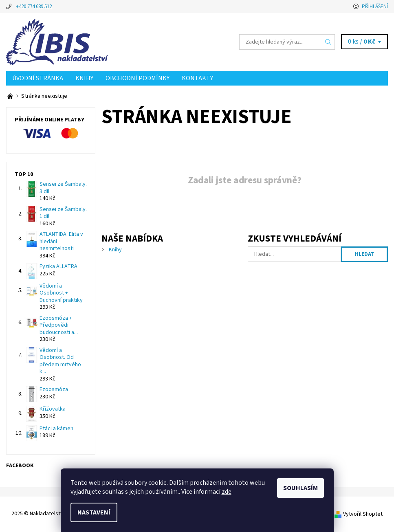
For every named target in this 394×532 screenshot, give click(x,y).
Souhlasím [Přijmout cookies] (300, 488)
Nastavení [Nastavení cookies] (94, 512)
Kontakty (197, 78)
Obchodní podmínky (138, 78)
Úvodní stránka (38, 78)
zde (227, 492)
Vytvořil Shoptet (363, 514)
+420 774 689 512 (34, 7)
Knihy (84, 78)
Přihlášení (375, 7)
